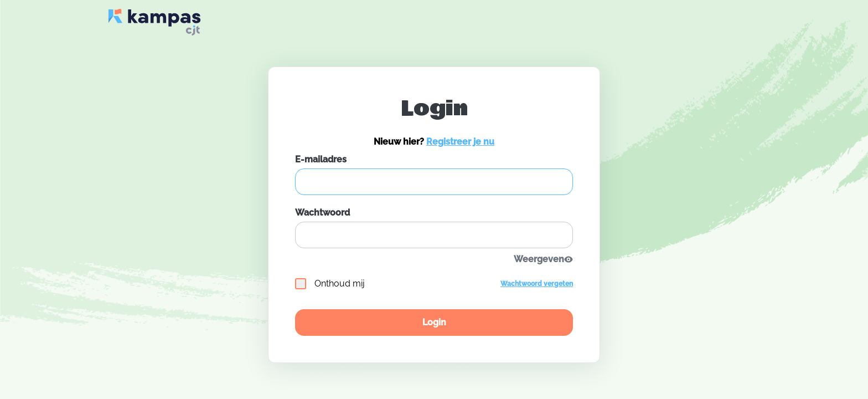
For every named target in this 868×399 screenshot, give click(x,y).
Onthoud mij (330, 284)
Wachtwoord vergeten (537, 284)
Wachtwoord (322, 213)
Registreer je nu (460, 142)
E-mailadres (321, 159)
